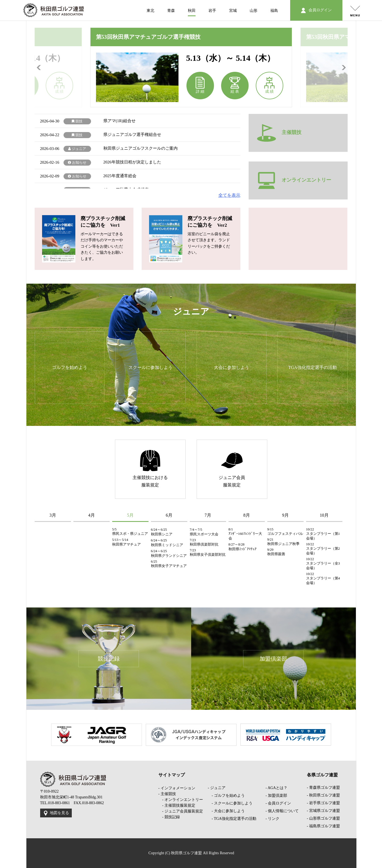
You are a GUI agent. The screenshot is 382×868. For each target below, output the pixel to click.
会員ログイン (316, 10)
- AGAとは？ (277, 788)
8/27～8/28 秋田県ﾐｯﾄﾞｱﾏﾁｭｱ (243, 547)
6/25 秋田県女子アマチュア (169, 564)
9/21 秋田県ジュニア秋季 (283, 542)
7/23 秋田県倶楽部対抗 (204, 542)
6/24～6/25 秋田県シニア (162, 532)
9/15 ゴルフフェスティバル (285, 532)
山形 (254, 11)
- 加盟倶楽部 (276, 796)
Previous (39, 68)
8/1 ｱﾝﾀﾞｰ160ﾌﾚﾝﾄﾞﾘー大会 (245, 534)
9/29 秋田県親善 (276, 552)
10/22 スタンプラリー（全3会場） (323, 564)
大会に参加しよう (232, 367)
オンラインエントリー (294, 180)
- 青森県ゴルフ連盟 (323, 788)
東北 (150, 11)
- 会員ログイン (278, 803)
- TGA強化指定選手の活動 (232, 819)
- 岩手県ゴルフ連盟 (323, 803)
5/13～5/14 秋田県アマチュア (127, 542)
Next (344, 68)
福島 (274, 11)
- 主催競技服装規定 (177, 805)
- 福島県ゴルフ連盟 (323, 826)
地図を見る (56, 813)
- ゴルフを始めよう (226, 796)
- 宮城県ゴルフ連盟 (323, 811)
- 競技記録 (169, 817)
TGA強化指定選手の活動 (313, 367)
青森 (171, 11)
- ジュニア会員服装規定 (181, 811)
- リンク (273, 819)
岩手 (212, 11)
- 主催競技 (167, 794)
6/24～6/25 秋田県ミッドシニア (167, 543)
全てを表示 (229, 195)
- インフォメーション (177, 788)
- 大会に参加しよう (226, 811)
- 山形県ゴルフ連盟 (323, 818)
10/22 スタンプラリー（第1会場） (323, 534)
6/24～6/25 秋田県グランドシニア (169, 553)
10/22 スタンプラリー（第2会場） (323, 549)
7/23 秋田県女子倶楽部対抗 (208, 552)
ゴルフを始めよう (70, 367)
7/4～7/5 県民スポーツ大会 (204, 532)
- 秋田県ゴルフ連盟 (323, 795)
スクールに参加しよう (150, 367)
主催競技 (279, 133)
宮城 (233, 11)
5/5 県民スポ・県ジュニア (130, 532)
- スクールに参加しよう (230, 803)
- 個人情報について (282, 811)
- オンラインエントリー (181, 800)
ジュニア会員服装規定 (232, 468)
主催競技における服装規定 (150, 468)
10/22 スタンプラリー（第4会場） (323, 578)
